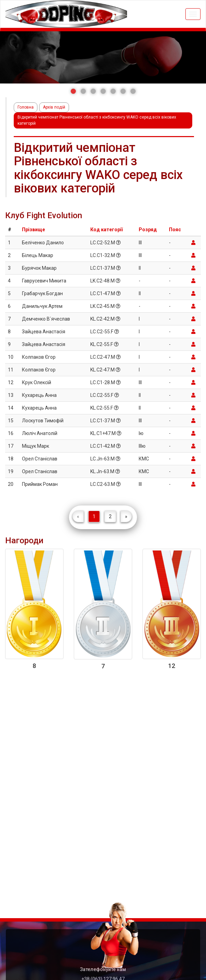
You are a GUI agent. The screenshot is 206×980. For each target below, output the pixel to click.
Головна (26, 107)
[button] (73, 91)
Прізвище (33, 230)
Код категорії (106, 230)
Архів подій (54, 107)
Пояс (175, 230)
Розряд (148, 230)
